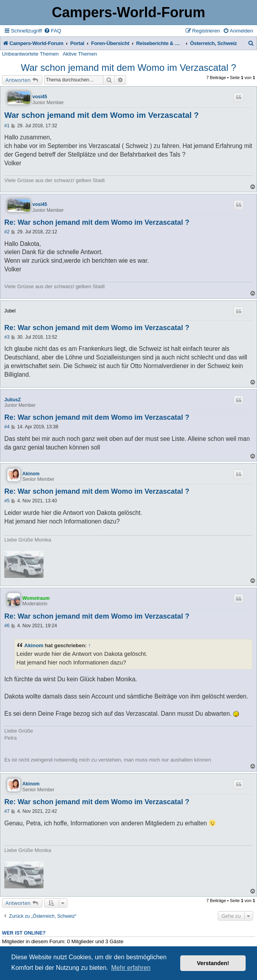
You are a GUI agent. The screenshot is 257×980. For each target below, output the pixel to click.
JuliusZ (13, 400)
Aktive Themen (80, 54)
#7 (7, 811)
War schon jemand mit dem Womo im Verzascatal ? (128, 68)
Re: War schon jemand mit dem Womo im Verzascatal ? (97, 222)
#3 (7, 337)
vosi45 (40, 97)
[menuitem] (52, 31)
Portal (77, 43)
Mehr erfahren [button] (131, 968)
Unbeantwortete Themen (30, 54)
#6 (7, 626)
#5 (7, 501)
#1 (7, 126)
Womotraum (36, 598)
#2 (7, 232)
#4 (7, 427)
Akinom (31, 474)
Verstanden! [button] (213, 963)
